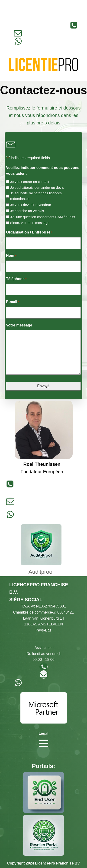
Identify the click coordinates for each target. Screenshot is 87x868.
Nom (11, 256)
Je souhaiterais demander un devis (37, 187)
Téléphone (16, 279)
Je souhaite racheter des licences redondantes (36, 196)
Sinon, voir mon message (30, 223)
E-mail (13, 302)
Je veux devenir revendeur (31, 205)
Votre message (19, 325)
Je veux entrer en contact (29, 182)
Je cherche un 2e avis (27, 211)
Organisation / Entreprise (29, 233)
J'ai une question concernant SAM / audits (42, 217)
